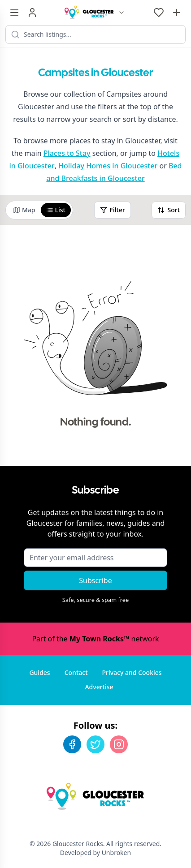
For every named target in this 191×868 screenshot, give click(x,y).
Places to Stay (67, 153)
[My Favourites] (159, 13)
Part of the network (95, 639)
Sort (169, 210)
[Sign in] (32, 13)
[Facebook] (72, 744)
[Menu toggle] (14, 13)
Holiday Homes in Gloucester (108, 166)
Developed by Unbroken (95, 853)
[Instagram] (119, 744)
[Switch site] (122, 13)
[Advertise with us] (177, 13)
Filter (113, 210)
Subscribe (95, 580)
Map (24, 210)
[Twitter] (95, 744)
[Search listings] (95, 34)
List (56, 210)
